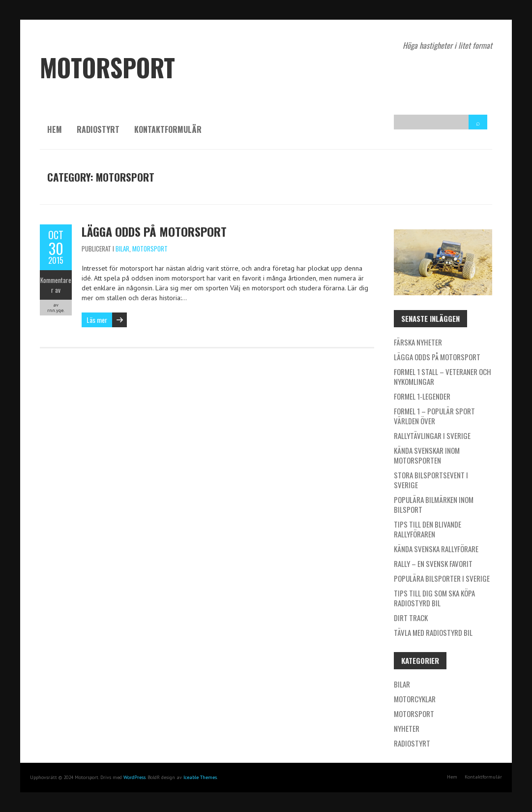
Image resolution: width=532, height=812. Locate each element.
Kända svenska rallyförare (436, 549)
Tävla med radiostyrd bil (433, 632)
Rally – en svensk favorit (433, 563)
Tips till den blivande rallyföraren (428, 529)
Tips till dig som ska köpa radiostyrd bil (434, 598)
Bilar (122, 249)
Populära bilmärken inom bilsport (434, 504)
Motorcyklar (415, 699)
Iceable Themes (200, 777)
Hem (55, 129)
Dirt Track (411, 618)
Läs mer (97, 320)
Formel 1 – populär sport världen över (434, 416)
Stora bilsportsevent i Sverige (431, 480)
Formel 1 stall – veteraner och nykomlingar (443, 376)
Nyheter (407, 728)
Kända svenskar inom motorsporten (427, 455)
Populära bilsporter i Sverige (442, 578)
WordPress (134, 777)
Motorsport (150, 249)
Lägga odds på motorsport (154, 231)
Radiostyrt (98, 129)
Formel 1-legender (422, 396)
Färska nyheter (418, 342)
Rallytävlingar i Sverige (432, 436)
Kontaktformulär (168, 129)
